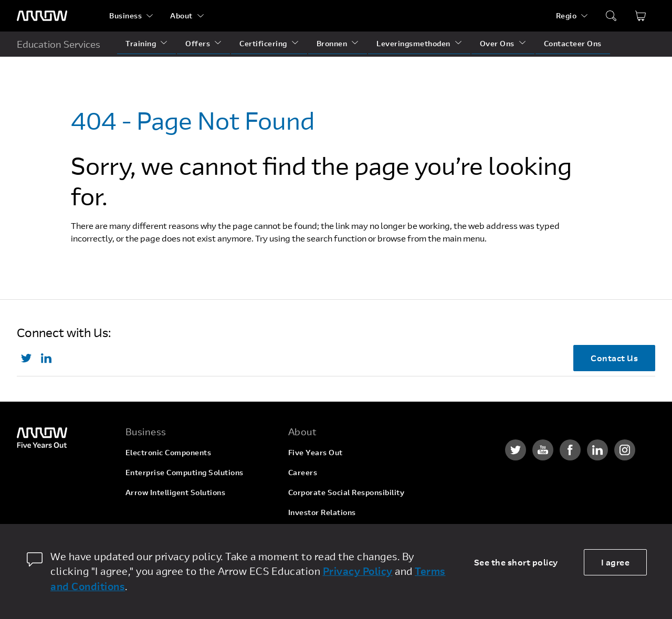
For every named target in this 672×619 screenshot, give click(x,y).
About (181, 15)
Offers (198, 43)
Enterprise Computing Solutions (185, 472)
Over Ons (497, 43)
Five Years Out (316, 452)
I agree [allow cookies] (616, 562)
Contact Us (614, 358)
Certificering (263, 43)
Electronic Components (169, 452)
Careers (303, 472)
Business (125, 15)
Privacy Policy (358, 571)
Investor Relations (322, 512)
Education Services (59, 44)
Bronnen (332, 43)
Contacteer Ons (573, 43)
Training (141, 43)
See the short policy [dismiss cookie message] (516, 562)
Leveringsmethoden (413, 43)
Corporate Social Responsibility (346, 492)
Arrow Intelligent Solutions (176, 492)
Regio (566, 15)
